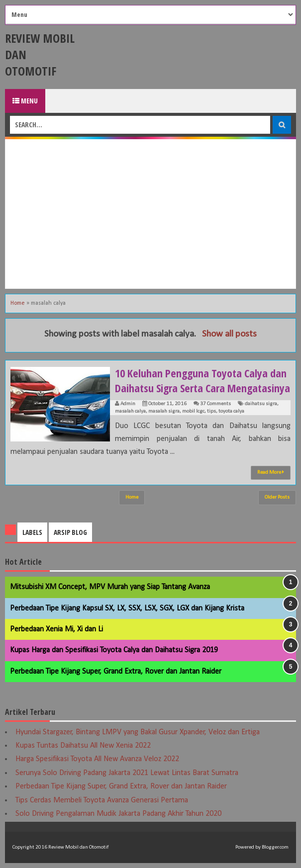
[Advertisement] (150, 214)
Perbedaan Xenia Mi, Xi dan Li (56, 629)
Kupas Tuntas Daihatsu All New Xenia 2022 (83, 746)
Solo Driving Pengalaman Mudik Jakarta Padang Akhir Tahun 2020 (118, 814)
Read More (271, 472)
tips (211, 411)
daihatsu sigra (261, 404)
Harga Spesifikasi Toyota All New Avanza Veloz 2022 (97, 759)
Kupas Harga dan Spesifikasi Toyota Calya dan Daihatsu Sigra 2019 (114, 650)
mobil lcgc (193, 411)
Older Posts (277, 497)
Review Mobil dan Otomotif (78, 847)
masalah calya (130, 411)
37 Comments (215, 404)
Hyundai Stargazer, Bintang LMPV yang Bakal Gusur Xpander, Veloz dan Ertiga (138, 732)
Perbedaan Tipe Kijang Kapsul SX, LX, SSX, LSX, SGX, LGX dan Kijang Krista (127, 608)
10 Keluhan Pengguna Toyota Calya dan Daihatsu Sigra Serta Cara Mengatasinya (202, 380)
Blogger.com (275, 847)
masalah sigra (164, 411)
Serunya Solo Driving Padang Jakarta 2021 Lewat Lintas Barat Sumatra (127, 773)
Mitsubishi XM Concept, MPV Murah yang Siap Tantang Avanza (110, 587)
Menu (25, 101)
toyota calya (231, 411)
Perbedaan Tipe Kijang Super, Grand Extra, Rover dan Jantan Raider (116, 672)
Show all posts (229, 334)
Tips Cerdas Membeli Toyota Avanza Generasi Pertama (102, 800)
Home (18, 303)
